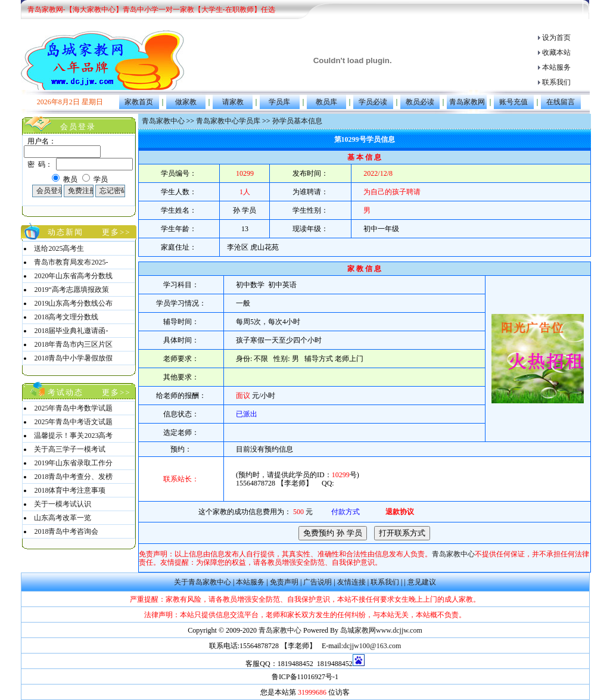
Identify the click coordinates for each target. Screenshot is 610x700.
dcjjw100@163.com (372, 646)
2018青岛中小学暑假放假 (73, 358)
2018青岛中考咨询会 (66, 531)
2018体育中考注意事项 (70, 490)
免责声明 (284, 582)
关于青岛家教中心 (203, 582)
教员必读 (420, 102)
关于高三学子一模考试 (70, 449)
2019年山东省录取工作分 (73, 463)
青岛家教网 (467, 102)
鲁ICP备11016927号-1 (305, 677)
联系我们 (556, 82)
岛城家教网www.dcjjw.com (381, 630)
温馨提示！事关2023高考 (73, 435)
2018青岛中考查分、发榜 (73, 477)
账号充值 (513, 102)
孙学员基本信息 (297, 121)
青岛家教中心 (163, 121)
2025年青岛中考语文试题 (73, 422)
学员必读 (373, 102)
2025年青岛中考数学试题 (73, 408)
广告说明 (318, 582)
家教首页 (139, 102)
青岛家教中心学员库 (228, 121)
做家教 (186, 102)
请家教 (233, 102)
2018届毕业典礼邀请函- (71, 331)
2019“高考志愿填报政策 (71, 290)
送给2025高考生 (59, 248)
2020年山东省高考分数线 (73, 276)
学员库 (279, 102)
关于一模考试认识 (63, 504)
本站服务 (556, 67)
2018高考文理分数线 (66, 317)
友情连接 (351, 582)
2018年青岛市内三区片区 (73, 344)
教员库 (326, 102)
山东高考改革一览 (63, 518)
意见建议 (422, 582)
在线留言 (561, 102)
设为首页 (556, 38)
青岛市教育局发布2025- (71, 262)
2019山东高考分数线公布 (73, 303)
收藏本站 (556, 52)
